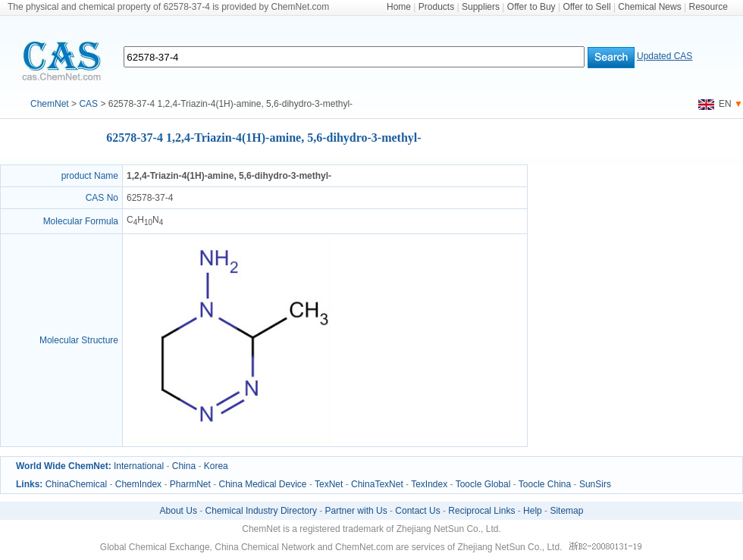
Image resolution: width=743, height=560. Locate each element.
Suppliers (481, 7)
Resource (709, 7)
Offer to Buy (531, 7)
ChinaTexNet (377, 484)
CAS (88, 104)
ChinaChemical (76, 484)
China (184, 466)
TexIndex (429, 484)
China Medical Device (262, 484)
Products (436, 7)
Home (399, 7)
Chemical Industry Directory (261, 511)
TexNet (329, 484)
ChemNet (50, 104)
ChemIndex (138, 484)
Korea (216, 466)
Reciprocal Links (481, 511)
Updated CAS (665, 56)
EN (715, 104)
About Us (179, 511)
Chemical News (649, 7)
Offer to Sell (586, 7)
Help (533, 511)
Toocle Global (483, 484)
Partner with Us (356, 511)
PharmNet (190, 484)
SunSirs (595, 484)
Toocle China (545, 484)
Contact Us (417, 511)
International (139, 466)
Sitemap (566, 511)
